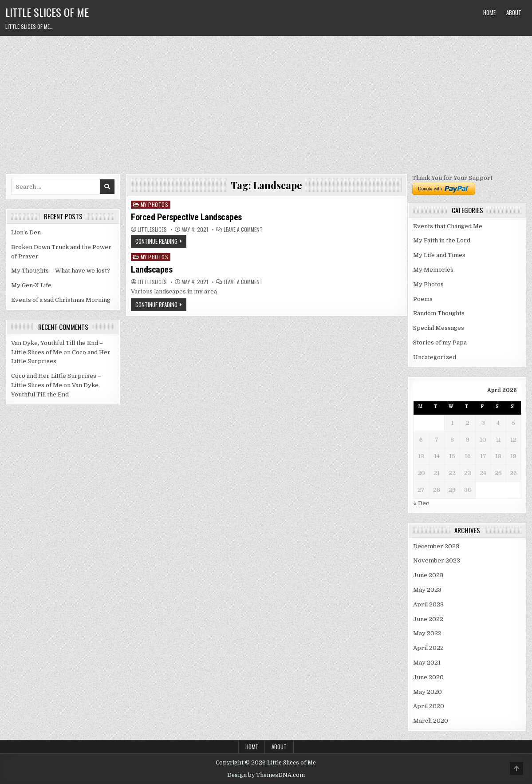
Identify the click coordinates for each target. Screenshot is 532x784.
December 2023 (436, 546)
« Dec (421, 503)
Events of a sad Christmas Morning (61, 300)
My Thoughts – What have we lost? (61, 271)
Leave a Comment (243, 230)
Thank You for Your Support (452, 178)
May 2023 (427, 590)
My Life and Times (439, 255)
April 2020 (429, 706)
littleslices (152, 230)
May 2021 (427, 663)
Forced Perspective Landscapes (186, 217)
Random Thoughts (439, 313)
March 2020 (431, 721)
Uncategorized (435, 357)
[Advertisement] (266, 103)
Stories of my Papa (440, 343)
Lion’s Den (26, 232)
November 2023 (437, 560)
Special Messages (439, 328)
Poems (423, 299)
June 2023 (428, 575)
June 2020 (428, 677)
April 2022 (428, 648)
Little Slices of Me (47, 12)
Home (489, 12)
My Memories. (434, 270)
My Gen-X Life (31, 285)
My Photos (155, 204)
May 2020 (428, 692)
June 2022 (428, 619)
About (514, 12)
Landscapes (152, 269)
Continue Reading (156, 241)
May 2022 (427, 633)
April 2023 (428, 604)
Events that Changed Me (448, 226)
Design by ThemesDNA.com (266, 775)
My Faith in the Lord (442, 240)
